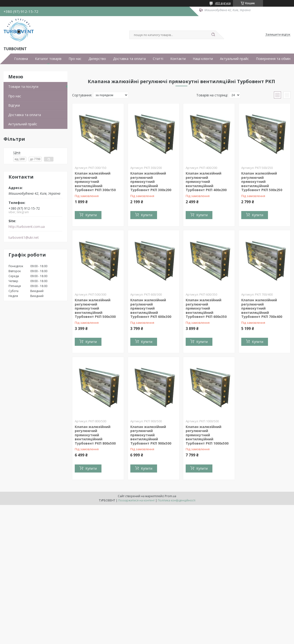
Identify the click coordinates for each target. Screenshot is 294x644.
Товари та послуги (23, 87)
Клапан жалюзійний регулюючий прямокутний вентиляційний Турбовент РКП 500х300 (95, 308)
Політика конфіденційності (177, 500)
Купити (91, 215)
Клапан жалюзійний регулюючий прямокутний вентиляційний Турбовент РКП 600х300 (151, 308)
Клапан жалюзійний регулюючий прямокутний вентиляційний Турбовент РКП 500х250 (262, 182)
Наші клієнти (203, 59)
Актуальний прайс (234, 59)
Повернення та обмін (273, 59)
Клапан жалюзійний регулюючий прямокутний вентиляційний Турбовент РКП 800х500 (95, 435)
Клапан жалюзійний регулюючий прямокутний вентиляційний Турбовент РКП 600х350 (206, 308)
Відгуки (14, 105)
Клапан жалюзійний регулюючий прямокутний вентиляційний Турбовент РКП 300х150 (95, 182)
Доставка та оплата (129, 59)
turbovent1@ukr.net (24, 238)
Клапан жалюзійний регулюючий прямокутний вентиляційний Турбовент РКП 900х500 (151, 435)
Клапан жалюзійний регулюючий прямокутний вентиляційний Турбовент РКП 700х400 (262, 308)
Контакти (178, 59)
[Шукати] (213, 35)
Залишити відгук (278, 35)
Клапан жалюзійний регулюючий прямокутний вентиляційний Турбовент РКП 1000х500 (207, 435)
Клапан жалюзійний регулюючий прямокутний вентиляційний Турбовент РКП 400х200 (206, 182)
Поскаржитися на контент (136, 500)
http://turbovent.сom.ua (27, 227)
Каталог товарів (48, 59)
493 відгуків (223, 3)
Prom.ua (171, 496)
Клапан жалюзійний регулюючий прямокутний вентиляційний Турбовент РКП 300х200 (151, 182)
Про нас (75, 59)
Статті (158, 59)
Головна (21, 59)
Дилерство (97, 59)
